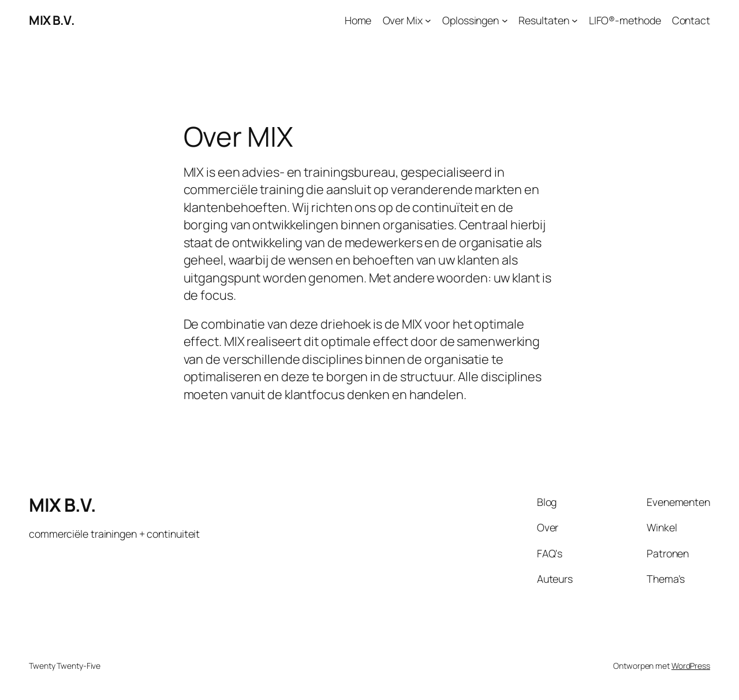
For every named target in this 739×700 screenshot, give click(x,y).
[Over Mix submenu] (428, 21)
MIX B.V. (52, 20)
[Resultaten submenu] (575, 21)
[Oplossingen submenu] (505, 21)
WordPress (691, 666)
